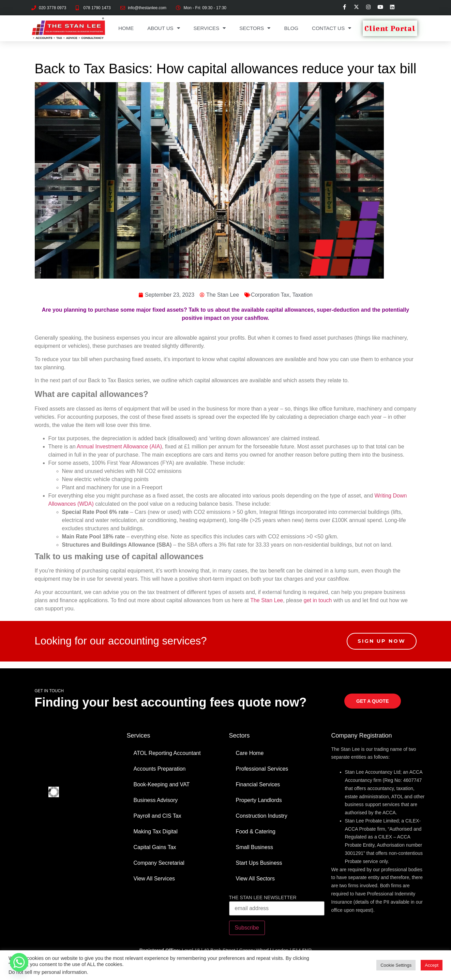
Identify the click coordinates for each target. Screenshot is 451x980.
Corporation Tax (270, 295)
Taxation (302, 295)
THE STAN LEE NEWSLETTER (263, 897)
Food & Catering (256, 831)
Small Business (254, 847)
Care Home (250, 753)
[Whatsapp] (19, 962)
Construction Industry (262, 816)
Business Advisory (156, 800)
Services (210, 28)
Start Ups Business (259, 863)
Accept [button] (432, 965)
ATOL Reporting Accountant (167, 753)
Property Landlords (259, 800)
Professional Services (262, 769)
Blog (291, 28)
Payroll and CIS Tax (157, 816)
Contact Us (332, 28)
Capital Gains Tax (155, 847)
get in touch (318, 600)
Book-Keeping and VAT (162, 784)
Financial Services (258, 784)
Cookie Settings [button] (396, 965)
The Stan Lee (267, 600)
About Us (163, 28)
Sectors (255, 28)
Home (126, 28)
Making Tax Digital (156, 831)
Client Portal (390, 28)
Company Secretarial (159, 863)
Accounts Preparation (160, 769)
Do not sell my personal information (48, 972)
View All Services (154, 879)
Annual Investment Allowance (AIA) (119, 447)
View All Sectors (255, 879)
